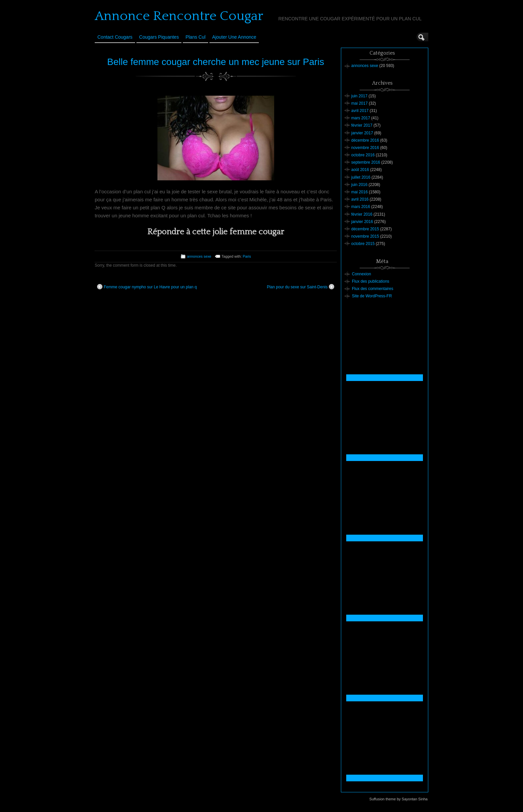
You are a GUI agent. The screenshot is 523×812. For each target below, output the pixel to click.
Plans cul (195, 37)
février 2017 (362, 125)
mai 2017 (359, 103)
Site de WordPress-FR (372, 296)
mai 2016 (359, 192)
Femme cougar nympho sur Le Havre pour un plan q (147, 287)
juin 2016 (359, 185)
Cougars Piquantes (159, 37)
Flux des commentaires (373, 289)
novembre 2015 (365, 236)
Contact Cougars (115, 37)
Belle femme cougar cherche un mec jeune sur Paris (216, 62)
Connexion (361, 274)
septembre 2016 (366, 162)
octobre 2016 (363, 155)
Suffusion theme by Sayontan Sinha (398, 799)
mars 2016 (361, 207)
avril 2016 (360, 199)
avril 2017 (360, 111)
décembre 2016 (365, 140)
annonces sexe (199, 256)
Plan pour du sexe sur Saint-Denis (301, 287)
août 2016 (360, 170)
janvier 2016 (362, 222)
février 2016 (362, 214)
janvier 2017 (362, 133)
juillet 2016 (361, 177)
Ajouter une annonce (234, 37)
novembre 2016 (365, 148)
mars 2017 (361, 118)
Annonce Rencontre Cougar (179, 16)
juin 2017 (359, 96)
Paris (247, 256)
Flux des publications (371, 281)
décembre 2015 (365, 229)
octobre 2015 (363, 244)
